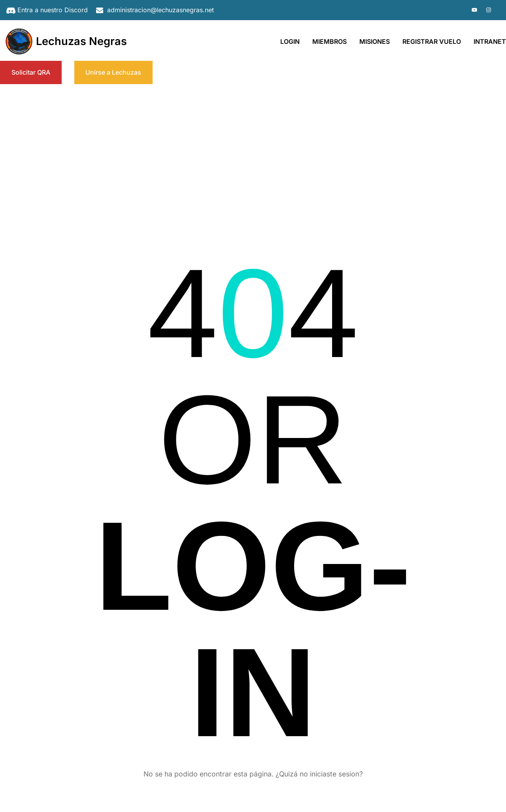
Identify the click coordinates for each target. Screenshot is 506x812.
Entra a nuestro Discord (53, 10)
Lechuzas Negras (81, 41)
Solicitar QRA (31, 72)
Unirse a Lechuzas (113, 72)
